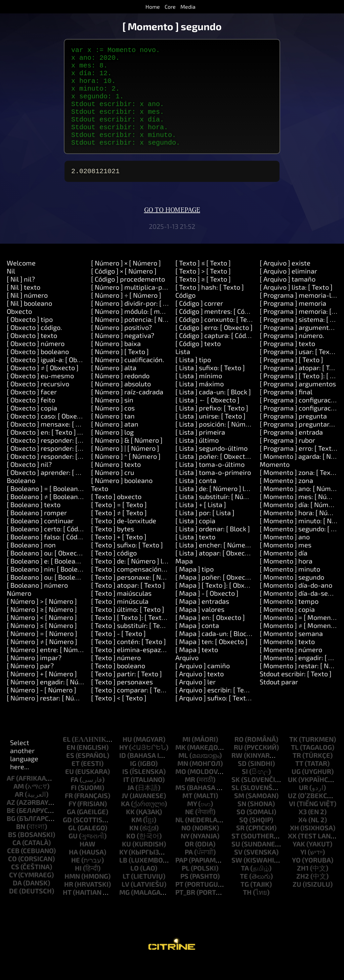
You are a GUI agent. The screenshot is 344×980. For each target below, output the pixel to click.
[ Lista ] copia (195, 539)
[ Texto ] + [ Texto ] (119, 555)
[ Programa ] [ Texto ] (291, 378)
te (244, 895)
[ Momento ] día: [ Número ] (301, 523)
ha (73, 871)
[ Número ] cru (113, 491)
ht (67, 911)
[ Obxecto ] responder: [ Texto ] (53, 459)
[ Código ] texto (198, 362)
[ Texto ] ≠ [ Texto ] (119, 531)
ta (245, 887)
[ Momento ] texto (287, 660)
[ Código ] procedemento (128, 298)
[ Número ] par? (30, 684)
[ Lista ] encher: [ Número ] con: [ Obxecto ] (239, 563)
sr (240, 846)
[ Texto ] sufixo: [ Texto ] (127, 563)
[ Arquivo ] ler (196, 700)
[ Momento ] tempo (289, 620)
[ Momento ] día (284, 572)
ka (125, 822)
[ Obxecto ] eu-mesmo (40, 394)
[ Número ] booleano (122, 499)
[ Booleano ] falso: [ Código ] (48, 555)
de (13, 910)
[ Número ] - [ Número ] (41, 708)
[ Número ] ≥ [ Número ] (42, 628)
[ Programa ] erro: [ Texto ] (299, 467)
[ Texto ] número (116, 676)
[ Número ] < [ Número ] (42, 636)
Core (170, 7)
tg (245, 903)
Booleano (21, 499)
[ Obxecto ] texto (32, 354)
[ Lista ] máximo (200, 402)
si (245, 790)
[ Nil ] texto (24, 306)
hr (69, 903)
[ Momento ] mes (286, 563)
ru (238, 766)
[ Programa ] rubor (287, 459)
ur (304, 806)
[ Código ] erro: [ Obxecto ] (214, 346)
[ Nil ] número (27, 314)
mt (187, 814)
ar (19, 813)
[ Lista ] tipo (193, 378)
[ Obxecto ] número (36, 362)
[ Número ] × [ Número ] (126, 282)
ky (123, 871)
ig (133, 782)
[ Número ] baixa (116, 362)
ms (180, 806)
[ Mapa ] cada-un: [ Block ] (214, 652)
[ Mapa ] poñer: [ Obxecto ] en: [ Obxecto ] (238, 596)
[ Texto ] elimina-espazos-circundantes (151, 668)
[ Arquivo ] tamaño (288, 298)
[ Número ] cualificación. (128, 378)
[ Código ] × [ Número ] (124, 290)
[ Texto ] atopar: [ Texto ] (128, 604)
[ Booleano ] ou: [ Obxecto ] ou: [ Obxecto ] (69, 572)
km (137, 838)
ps (184, 895)
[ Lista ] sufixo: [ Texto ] (210, 386)
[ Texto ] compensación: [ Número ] (144, 588)
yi (303, 871)
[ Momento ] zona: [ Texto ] (300, 491)
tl (295, 766)
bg (11, 837)
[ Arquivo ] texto (200, 692)
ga (71, 830)
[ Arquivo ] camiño (203, 684)
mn (183, 782)
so (241, 830)
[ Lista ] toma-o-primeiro (213, 491)
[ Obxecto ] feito (31, 419)
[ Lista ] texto (195, 555)
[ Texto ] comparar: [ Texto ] (133, 708)
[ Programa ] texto (287, 362)
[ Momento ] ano (285, 555)
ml (183, 774)
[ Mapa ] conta (197, 644)
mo (181, 790)
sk (236, 798)
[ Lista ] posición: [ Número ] (217, 443)
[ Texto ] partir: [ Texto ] (126, 692)
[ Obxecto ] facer (32, 410)
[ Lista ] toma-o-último (210, 483)
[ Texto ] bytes (113, 547)
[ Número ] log (112, 451)
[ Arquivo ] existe (285, 282)
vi (292, 822)
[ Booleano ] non (31, 563)
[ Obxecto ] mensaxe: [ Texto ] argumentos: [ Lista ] (83, 443)
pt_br (185, 911)
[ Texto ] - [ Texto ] (118, 652)
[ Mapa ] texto (197, 668)
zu (297, 903)
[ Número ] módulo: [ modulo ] (136, 330)
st (235, 854)
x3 (303, 830)
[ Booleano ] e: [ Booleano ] (47, 580)
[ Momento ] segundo (292, 596)
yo (296, 879)
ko (131, 854)
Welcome (21, 282)
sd (242, 782)
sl (235, 806)
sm (239, 814)
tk (293, 758)
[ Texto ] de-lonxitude (124, 539)
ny (185, 854)
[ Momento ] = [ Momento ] (300, 636)
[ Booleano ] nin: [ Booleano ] (50, 588)
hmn (72, 895)
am (19, 805)
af (11, 797)
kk (130, 830)
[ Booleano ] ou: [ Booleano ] (49, 596)
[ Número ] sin (112, 419)
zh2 (303, 895)
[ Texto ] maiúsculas (121, 612)
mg (124, 911)
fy (72, 822)
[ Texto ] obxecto (116, 515)
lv (125, 903)
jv (125, 814)
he (76, 879)
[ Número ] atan (115, 443)
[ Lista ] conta (196, 499)
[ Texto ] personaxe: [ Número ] (138, 596)
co (12, 877)
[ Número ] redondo (120, 394)
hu (127, 758)
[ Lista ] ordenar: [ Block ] (213, 547)
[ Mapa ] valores (200, 628)
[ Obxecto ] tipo (30, 338)
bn (21, 845)
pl (186, 887)
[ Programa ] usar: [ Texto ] (300, 370)
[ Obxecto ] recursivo (38, 402)
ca (17, 861)
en (71, 766)
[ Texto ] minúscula (120, 620)
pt (179, 903)
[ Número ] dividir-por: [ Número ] (141, 322)
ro (239, 758)
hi (78, 887)
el (67, 758)
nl (180, 838)
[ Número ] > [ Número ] (42, 620)
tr (297, 774)
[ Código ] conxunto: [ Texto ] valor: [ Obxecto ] (244, 338)
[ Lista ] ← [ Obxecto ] (207, 419)
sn (242, 822)
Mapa (184, 580)
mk (181, 766)
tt (299, 782)
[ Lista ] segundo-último (211, 467)
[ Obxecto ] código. (34, 346)
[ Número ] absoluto (121, 402)
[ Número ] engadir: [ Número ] (52, 700)
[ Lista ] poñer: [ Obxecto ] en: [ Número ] (236, 475)
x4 (303, 838)
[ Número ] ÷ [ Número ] (126, 314)
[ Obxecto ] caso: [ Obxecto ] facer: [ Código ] (73, 435)
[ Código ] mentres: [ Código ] (218, 330)
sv (238, 871)
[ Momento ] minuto (290, 588)
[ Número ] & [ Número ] (127, 459)
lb (123, 879)
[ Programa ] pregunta (293, 435)
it (126, 798)
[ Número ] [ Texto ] (120, 370)
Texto (100, 507)
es (70, 774)
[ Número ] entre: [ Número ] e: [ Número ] (69, 668)
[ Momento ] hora (286, 580)
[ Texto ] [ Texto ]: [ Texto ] (130, 636)
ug (296, 790)
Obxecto (19, 330)
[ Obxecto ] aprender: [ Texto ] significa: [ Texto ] (79, 491)
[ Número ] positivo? (121, 346)
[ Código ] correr (199, 322)
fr (69, 814)
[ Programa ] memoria (293, 322)
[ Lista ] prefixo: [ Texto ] (212, 427)
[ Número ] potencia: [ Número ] (139, 338)
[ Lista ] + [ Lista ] (201, 523)
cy (13, 893)
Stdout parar (279, 700)
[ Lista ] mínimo (199, 394)
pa (189, 871)
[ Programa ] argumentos (298, 402)
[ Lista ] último (197, 459)
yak (299, 863)
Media (188, 7)
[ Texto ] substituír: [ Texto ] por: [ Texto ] (152, 644)
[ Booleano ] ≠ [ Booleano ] (46, 515)
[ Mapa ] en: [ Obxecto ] (210, 636)
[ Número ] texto (116, 483)
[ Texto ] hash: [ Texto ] (210, 306)
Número (19, 612)
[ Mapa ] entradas (202, 620)
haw (88, 863)
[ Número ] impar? (34, 676)
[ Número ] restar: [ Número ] (50, 717)
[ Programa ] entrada (291, 451)
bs (12, 853)
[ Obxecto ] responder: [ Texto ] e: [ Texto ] (70, 467)
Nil (11, 290)
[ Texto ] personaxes (122, 700)
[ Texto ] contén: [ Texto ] (128, 660)
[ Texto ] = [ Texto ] (119, 523)
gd (67, 838)
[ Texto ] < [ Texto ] (119, 717)
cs (15, 885)
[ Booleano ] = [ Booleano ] (46, 507)
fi (74, 806)
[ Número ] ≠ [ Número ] (42, 660)
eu (70, 790)
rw (237, 774)
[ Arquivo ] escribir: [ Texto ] (217, 708)
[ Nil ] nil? (21, 298)
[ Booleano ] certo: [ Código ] (49, 547)
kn (134, 846)
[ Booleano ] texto (34, 523)
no (186, 846)
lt (126, 895)
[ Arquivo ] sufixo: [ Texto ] (214, 717)
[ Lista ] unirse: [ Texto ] (210, 435)
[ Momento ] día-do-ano (296, 604)
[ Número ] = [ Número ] (42, 652)
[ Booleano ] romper (37, 531)
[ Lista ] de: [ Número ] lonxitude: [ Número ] (241, 507)
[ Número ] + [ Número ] (42, 692)
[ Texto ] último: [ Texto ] (128, 628)
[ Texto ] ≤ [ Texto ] (203, 282)
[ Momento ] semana (291, 652)
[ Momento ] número (291, 668)
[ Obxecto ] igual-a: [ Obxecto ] (52, 378)
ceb (13, 869)
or (189, 863)
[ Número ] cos (113, 427)
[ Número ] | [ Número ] (125, 467)
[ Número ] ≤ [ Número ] (42, 644)
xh (294, 846)
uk (292, 798)
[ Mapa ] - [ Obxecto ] (207, 612)
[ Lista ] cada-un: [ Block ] (213, 410)
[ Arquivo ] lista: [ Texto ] (296, 306)
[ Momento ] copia (287, 628)
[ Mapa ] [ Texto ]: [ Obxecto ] (219, 604)
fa (74, 798)
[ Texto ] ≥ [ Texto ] (203, 298)
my (192, 822)
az (11, 821)
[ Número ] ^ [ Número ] (126, 475)
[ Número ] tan (113, 435)
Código (185, 314)
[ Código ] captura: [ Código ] (217, 354)
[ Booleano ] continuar (40, 539)
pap (181, 879)
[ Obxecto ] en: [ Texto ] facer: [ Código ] (65, 451)
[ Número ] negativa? (123, 354)
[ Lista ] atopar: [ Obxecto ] (215, 572)
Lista (183, 370)
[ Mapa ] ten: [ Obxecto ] (211, 660)
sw (237, 879)
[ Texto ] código (114, 572)
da (17, 901)
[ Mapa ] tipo (195, 588)
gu (73, 854)
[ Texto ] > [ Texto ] (203, 290)
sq (244, 838)
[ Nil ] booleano (29, 322)
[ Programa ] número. (292, 354)
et (76, 782)
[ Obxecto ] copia (32, 427)
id (123, 774)
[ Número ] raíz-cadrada (127, 410)
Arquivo (187, 676)
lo (135, 887)
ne (189, 830)
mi (186, 758)
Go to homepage (172, 229)
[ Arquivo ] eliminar (288, 290)
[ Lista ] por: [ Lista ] (205, 531)
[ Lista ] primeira (200, 451)
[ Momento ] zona (286, 499)
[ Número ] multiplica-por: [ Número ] (147, 306)
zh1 (303, 887)
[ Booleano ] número (37, 604)
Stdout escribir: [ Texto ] (296, 692)
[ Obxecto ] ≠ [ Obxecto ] (43, 386)
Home (153, 7)
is (125, 790)
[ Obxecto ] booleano (38, 370)
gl (72, 846)
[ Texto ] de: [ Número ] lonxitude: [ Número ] (158, 580)
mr (190, 798)
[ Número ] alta (114, 386)
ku (126, 863)
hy (123, 766)
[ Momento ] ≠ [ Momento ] (300, 644)
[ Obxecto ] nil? (29, 483)
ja (131, 806)
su (236, 863)
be (11, 829)
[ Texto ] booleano (118, 684)
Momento (275, 483)
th (247, 911)
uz (292, 814)
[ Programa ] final (286, 410)
